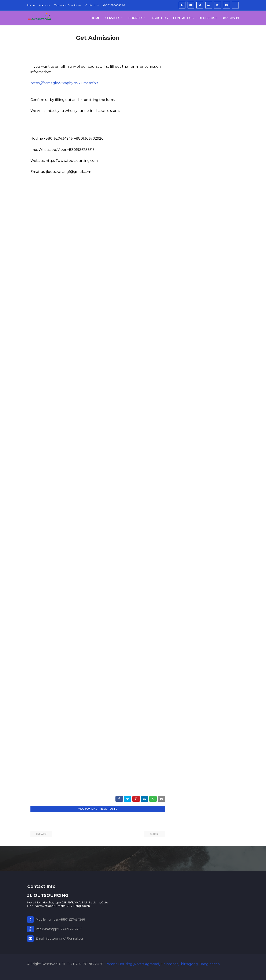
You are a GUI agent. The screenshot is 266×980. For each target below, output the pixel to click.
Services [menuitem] (113, 18)
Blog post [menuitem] (208, 18)
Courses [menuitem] (136, 18)
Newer (42, 834)
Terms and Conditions (68, 5)
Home (31, 5)
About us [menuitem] (160, 18)
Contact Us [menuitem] (183, 18)
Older (154, 834)
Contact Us (92, 5)
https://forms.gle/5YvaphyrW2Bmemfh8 (64, 83)
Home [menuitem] (95, 18)
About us (45, 5)
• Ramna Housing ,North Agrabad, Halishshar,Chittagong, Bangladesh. (162, 964)
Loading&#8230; (98, 489)
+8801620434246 (114, 5)
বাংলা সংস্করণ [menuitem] (231, 18)
